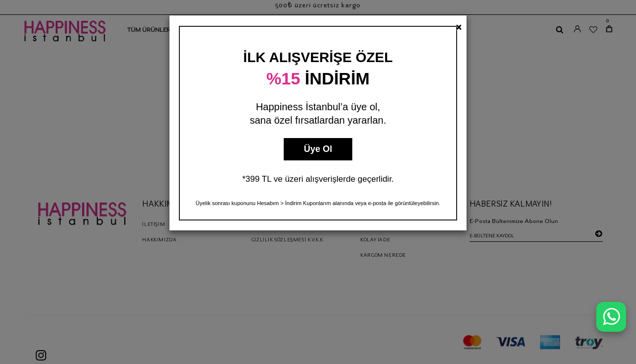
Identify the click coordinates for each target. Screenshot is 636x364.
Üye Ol (318, 149)
